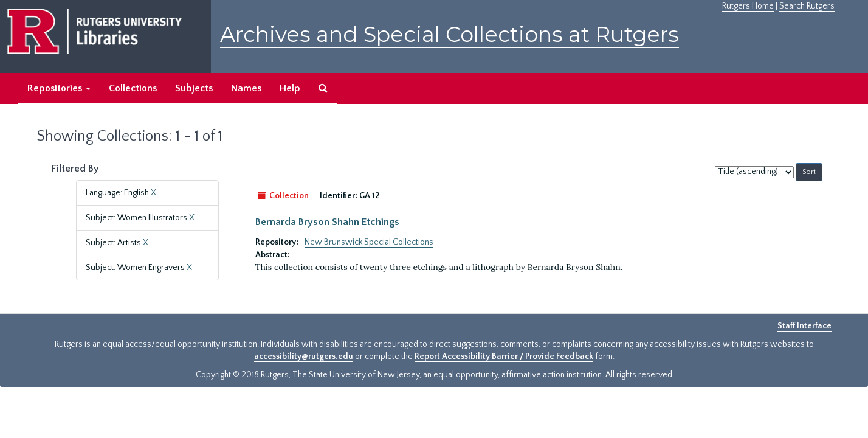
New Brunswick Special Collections (369, 242)
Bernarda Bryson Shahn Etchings (327, 222)
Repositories (59, 88)
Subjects (194, 88)
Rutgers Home (748, 6)
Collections (133, 88)
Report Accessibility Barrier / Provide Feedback (504, 356)
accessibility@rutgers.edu (304, 356)
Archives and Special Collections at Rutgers (449, 34)
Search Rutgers (807, 6)
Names (246, 88)
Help (290, 88)
